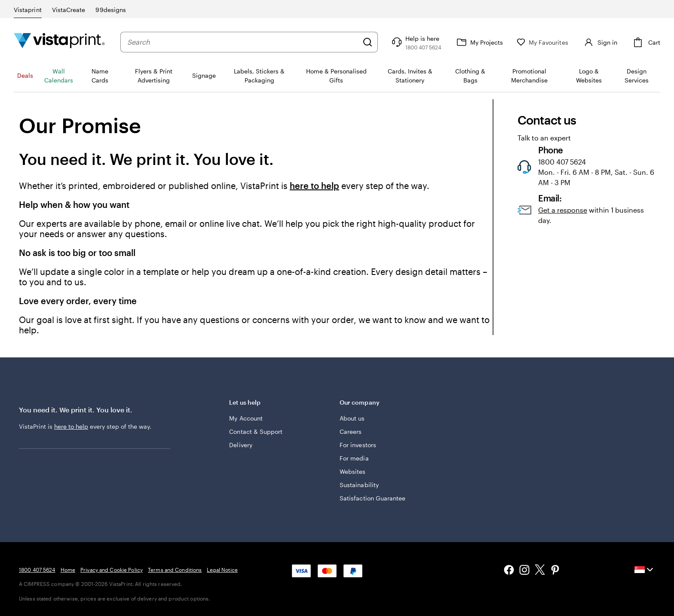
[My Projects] (479, 42)
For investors (358, 445)
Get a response (563, 210)
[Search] (368, 42)
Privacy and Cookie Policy (112, 570)
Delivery (241, 445)
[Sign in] (600, 42)
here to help (314, 186)
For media (354, 458)
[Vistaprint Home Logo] (59, 42)
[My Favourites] (542, 42)
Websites (353, 471)
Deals (25, 75)
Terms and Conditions (175, 570)
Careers (351, 432)
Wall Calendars (59, 76)
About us (352, 418)
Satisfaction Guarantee (373, 498)
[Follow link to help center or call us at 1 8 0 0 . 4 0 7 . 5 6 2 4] (415, 42)
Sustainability (359, 485)
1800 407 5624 (37, 570)
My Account (246, 418)
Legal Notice (222, 570)
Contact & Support (256, 432)
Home (68, 570)
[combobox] (243, 42)
